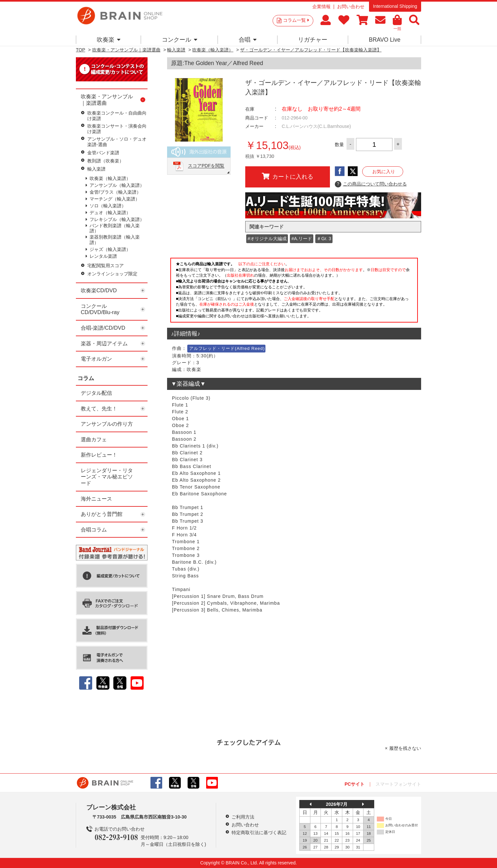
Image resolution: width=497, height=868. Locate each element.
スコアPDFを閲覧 (206, 166)
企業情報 (321, 7)
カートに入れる (288, 176)
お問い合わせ (351, 7)
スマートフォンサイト (398, 784)
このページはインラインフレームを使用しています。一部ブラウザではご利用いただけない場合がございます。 (294, 292)
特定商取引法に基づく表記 (259, 833)
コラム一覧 (296, 20)
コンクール (180, 40)
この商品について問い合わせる (371, 184)
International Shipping (395, 6)
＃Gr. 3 (324, 239)
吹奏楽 (109, 40)
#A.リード (302, 239)
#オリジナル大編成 (267, 239)
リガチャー (313, 40)
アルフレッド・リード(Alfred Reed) (227, 348)
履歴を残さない (405, 748)
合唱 (248, 40)
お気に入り (384, 172)
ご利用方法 (243, 817)
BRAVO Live (384, 40)
